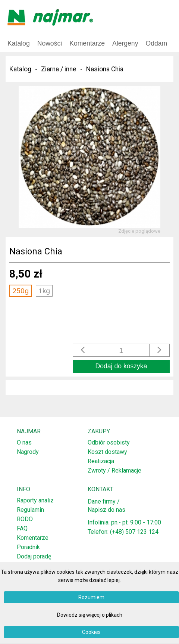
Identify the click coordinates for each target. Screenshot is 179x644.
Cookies (91, 632)
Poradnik (28, 547)
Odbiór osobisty (109, 442)
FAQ (22, 528)
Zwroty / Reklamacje (114, 470)
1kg (44, 291)
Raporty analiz (35, 500)
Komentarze (87, 43)
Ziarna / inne (59, 69)
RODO (25, 519)
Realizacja (101, 461)
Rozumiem (91, 597)
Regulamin (30, 510)
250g (21, 291)
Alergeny (125, 43)
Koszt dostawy (107, 452)
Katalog (19, 43)
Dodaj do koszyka (121, 366)
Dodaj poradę (34, 556)
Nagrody (28, 452)
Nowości (50, 43)
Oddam (156, 43)
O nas (24, 442)
